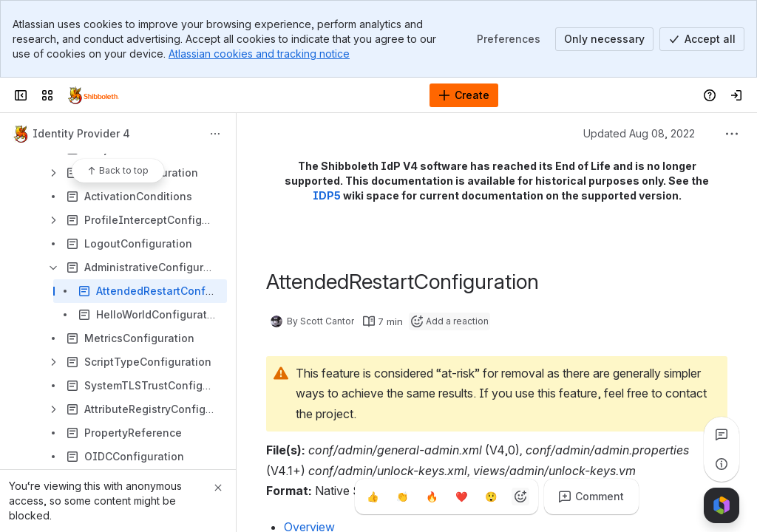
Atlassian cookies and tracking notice (259, 54)
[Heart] (461, 497)
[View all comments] (722, 434)
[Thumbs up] (373, 497)
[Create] (464, 95)
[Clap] (402, 497)
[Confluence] (94, 95)
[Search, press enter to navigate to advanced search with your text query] (341, 95)
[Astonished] (491, 497)
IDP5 (327, 195)
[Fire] (432, 497)
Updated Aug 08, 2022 (639, 133)
